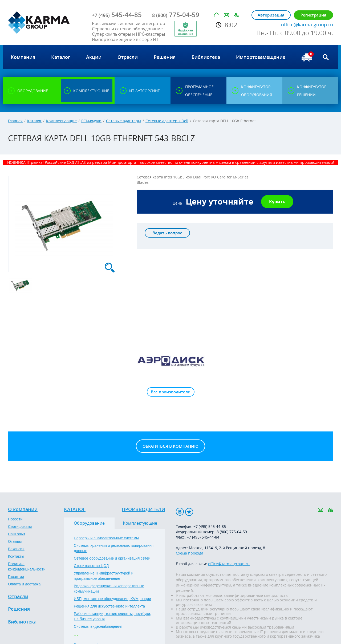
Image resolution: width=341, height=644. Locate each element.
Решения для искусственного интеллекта (109, 606)
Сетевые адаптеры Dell (167, 121)
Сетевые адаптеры (123, 121)
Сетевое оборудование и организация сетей (112, 558)
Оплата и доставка (24, 584)
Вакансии (16, 549)
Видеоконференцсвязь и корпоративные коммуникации (109, 589)
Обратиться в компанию (170, 446)
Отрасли (18, 597)
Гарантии (16, 577)
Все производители (171, 392)
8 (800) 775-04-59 (232, 532)
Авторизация (271, 15)
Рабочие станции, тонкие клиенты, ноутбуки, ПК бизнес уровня (112, 616)
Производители (143, 510)
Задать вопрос (167, 233)
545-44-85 (117, 15)
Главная (15, 121)
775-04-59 (176, 15)
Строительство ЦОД (91, 566)
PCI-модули (91, 121)
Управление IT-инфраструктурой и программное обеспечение (104, 576)
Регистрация (313, 15)
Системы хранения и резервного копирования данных (114, 548)
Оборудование (89, 523)
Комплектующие (61, 121)
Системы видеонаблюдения (98, 626)
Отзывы (15, 541)
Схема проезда (190, 553)
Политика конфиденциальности (27, 566)
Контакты (16, 556)
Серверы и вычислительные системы (106, 538)
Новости (15, 519)
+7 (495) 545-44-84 (203, 537)
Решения (19, 609)
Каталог (34, 121)
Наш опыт (17, 534)
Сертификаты (20, 527)
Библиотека (22, 622)
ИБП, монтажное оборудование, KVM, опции (112, 599)
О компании (23, 510)
